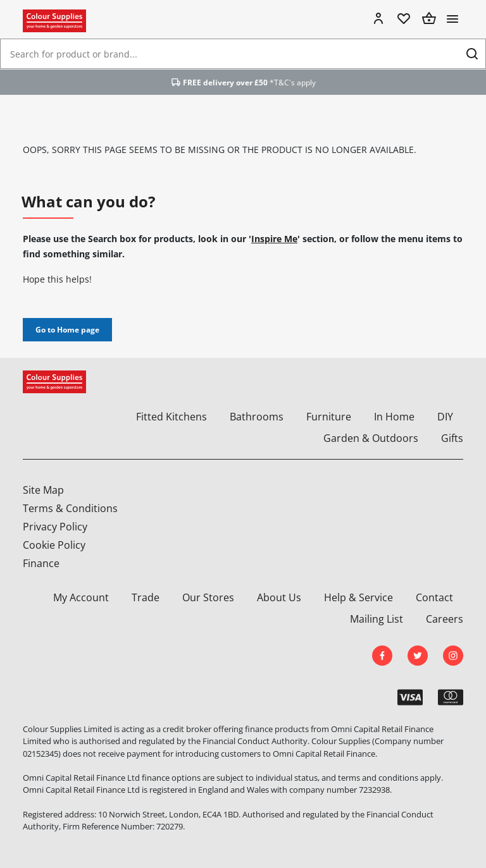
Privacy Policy (55, 527)
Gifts (452, 438)
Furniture (329, 417)
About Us (279, 597)
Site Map (43, 490)
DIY (445, 417)
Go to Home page (67, 330)
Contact (434, 597)
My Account (81, 597)
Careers (445, 619)
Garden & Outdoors (371, 438)
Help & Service (358, 597)
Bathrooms (257, 417)
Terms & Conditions (70, 508)
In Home (394, 417)
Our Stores (208, 597)
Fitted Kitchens (171, 417)
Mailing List (377, 619)
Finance (41, 563)
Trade (146, 597)
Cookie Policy (54, 545)
